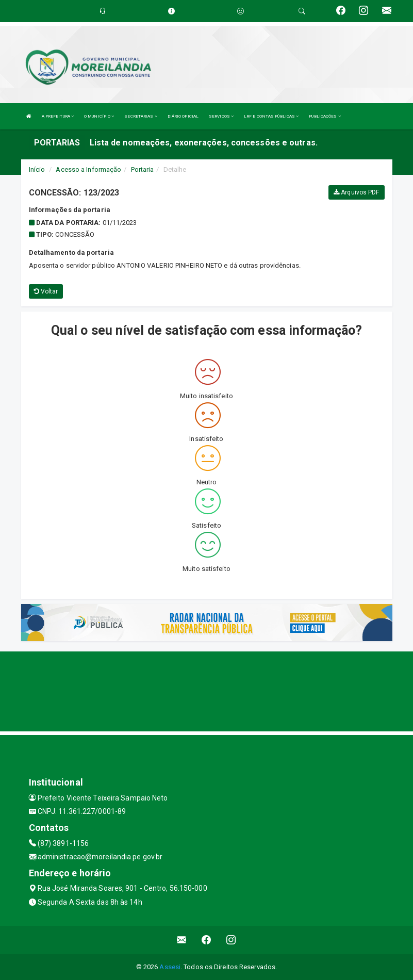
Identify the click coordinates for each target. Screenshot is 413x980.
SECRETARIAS (141, 116)
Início (37, 169)
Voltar (46, 291)
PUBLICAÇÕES (325, 116)
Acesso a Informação (88, 169)
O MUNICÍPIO (99, 116)
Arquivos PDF (356, 192)
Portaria (143, 169)
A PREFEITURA (58, 116)
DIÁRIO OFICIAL (183, 116)
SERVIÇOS (221, 116)
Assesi (170, 967)
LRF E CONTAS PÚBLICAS (271, 116)
